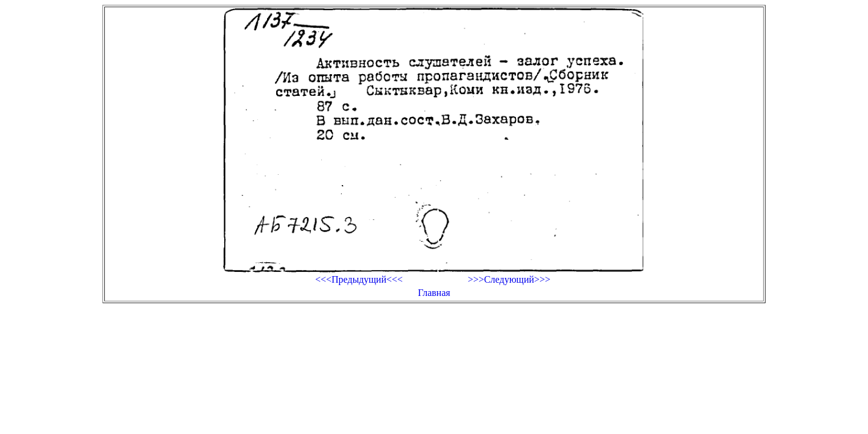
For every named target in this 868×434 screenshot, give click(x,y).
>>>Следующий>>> (509, 279)
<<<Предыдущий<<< (359, 279)
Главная (434, 293)
